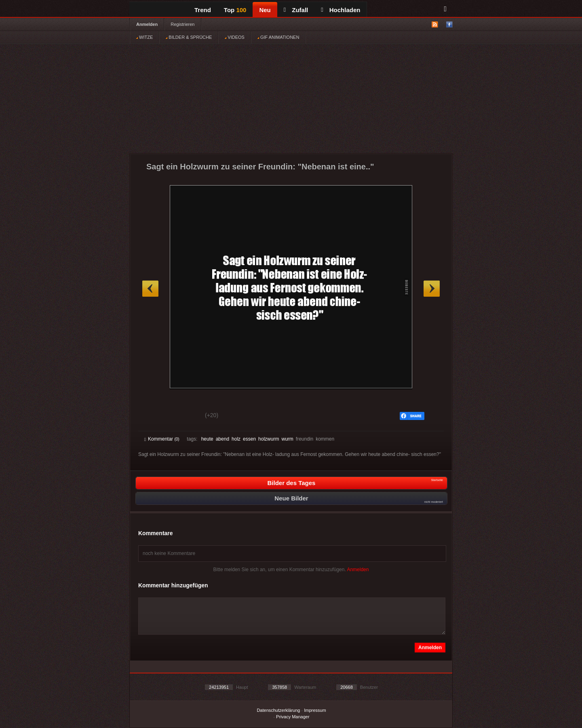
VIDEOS (235, 37)
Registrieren (182, 24)
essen (249, 439)
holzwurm (269, 439)
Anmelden (147, 24)
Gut (153, 416)
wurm (287, 439)
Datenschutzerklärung (278, 710)
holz (236, 439)
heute (207, 439)
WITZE (144, 37)
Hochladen (341, 10)
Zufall (296, 10)
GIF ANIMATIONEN (278, 37)
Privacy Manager (293, 717)
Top (235, 10)
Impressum (315, 710)
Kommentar (162, 439)
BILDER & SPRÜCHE (189, 37)
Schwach (184, 416)
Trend (203, 10)
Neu (265, 10)
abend (222, 439)
